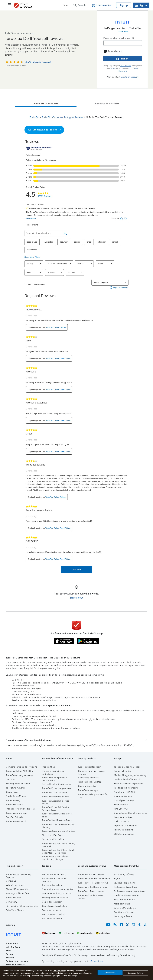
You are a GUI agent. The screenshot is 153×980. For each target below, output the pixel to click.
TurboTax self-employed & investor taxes (55, 778)
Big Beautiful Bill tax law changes (22, 906)
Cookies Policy (59, 970)
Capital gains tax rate (124, 800)
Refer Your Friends (15, 910)
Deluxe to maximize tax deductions (53, 772)
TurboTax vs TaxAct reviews (91, 891)
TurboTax (35, 117)
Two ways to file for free (17, 893)
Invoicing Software (123, 916)
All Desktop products (88, 778)
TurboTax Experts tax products (56, 788)
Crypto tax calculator (52, 902)
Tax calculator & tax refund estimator (55, 879)
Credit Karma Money (16, 796)
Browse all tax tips (123, 771)
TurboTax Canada (14, 805)
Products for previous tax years (21, 809)
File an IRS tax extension (18, 889)
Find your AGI (121, 809)
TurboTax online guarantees (19, 775)
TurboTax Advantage (88, 790)
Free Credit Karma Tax (125, 900)
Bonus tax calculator (52, 910)
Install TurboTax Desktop (90, 782)
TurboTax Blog (13, 800)
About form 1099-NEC (125, 792)
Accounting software (124, 874)
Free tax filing (48, 767)
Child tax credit (121, 821)
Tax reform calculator (52, 919)
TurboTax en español (16, 821)
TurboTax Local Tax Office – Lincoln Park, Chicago (55, 857)
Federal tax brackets (123, 830)
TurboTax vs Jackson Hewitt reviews (91, 896)
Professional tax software (126, 887)
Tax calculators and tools (54, 874)
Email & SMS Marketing (125, 908)
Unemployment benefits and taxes (130, 813)
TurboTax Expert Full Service (56, 797)
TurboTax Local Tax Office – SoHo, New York (58, 844)
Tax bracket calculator (52, 885)
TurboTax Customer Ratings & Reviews (63, 117)
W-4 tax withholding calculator (57, 893)
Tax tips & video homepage (127, 767)
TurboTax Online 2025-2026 (19, 771)
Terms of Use (97, 961)
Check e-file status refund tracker (58, 889)
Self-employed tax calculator (56, 898)
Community (12, 902)
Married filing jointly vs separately (130, 775)
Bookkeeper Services (124, 912)
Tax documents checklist (54, 914)
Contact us (11, 881)
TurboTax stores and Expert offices (58, 831)
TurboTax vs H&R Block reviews (93, 883)
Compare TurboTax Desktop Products (92, 772)
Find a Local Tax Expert (53, 835)
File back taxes (121, 805)
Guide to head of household (128, 779)
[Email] (123, 43)
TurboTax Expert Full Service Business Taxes (56, 808)
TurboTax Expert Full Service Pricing (56, 801)
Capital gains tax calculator (55, 906)
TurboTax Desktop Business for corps (93, 795)
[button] (66, 5)
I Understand (110, 973)
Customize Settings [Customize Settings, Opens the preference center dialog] (136, 973)
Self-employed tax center (18, 784)
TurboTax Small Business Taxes (57, 820)
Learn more (123, 32)
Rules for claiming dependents (129, 784)
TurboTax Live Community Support (18, 875)
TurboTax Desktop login (90, 767)
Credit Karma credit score (126, 895)
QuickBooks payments (125, 883)
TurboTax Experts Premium (55, 792)
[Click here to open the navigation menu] (9, 5)
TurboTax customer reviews (91, 874)
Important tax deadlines (125, 826)
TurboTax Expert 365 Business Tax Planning (58, 825)
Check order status (87, 786)
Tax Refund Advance (16, 788)
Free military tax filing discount (57, 784)
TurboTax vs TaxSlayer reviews (92, 887)
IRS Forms (11, 779)
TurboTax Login (13, 898)
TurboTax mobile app (16, 813)
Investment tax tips (123, 817)
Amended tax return (124, 796)
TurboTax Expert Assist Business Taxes (57, 814)
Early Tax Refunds (14, 817)
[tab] (46, 104)
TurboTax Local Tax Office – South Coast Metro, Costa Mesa (58, 850)
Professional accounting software (130, 891)
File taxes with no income (126, 788)
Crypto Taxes (12, 792)
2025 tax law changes (124, 834)
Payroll (117, 879)
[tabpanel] (76, 340)
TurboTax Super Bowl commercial (94, 879)
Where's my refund (15, 885)
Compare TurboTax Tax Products (21, 767)
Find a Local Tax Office (53, 839)
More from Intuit (122, 904)
